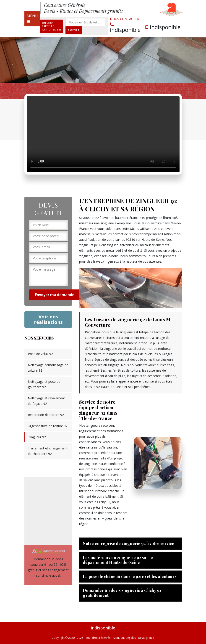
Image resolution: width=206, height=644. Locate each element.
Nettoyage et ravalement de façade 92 (46, 401)
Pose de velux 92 (40, 354)
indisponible (125, 28)
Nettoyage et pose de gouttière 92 (44, 384)
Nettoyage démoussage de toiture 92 (48, 368)
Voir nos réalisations (48, 319)
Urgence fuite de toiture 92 (48, 426)
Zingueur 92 (37, 437)
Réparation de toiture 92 (46, 415)
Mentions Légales (125, 638)
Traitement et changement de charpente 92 (48, 451)
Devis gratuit (146, 638)
